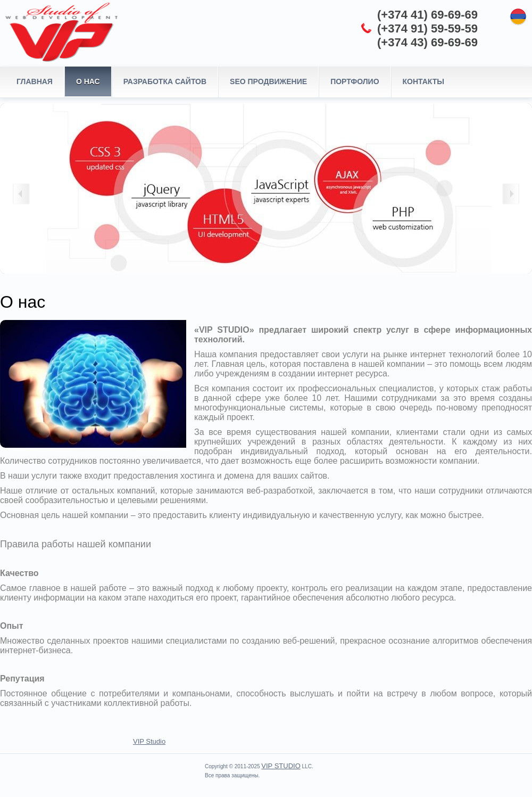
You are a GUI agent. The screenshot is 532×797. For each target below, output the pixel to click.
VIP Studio (149, 741)
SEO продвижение (268, 81)
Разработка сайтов (165, 81)
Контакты (423, 81)
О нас (88, 81)
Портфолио (355, 81)
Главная (35, 81)
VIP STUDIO (281, 766)
